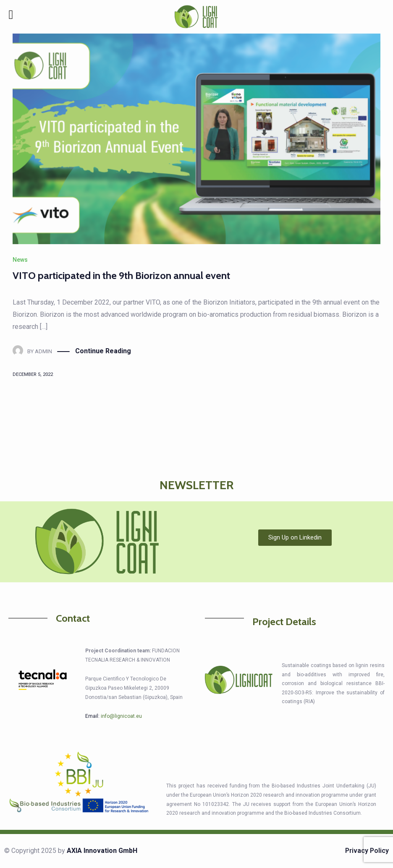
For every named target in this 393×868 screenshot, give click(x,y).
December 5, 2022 (33, 374)
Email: (114, 716)
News (20, 260)
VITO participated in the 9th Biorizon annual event (121, 275)
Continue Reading (103, 351)
